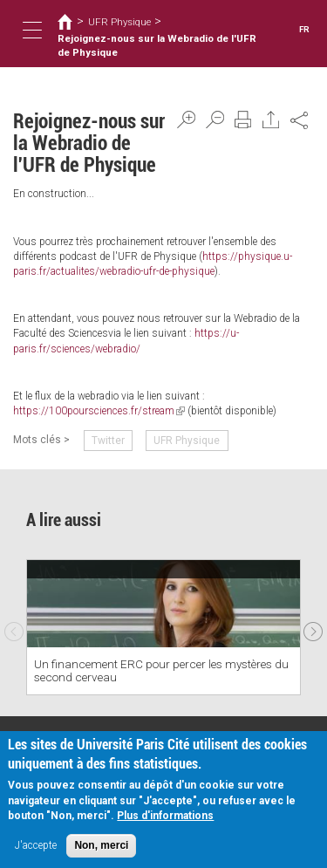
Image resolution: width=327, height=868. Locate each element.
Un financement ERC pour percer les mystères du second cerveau (161, 670)
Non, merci (101, 846)
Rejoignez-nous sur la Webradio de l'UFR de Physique (157, 45)
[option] (163, 627)
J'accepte (36, 846)
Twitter (108, 441)
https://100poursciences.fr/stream (99, 411)
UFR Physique (119, 22)
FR (304, 29)
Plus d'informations (165, 817)
